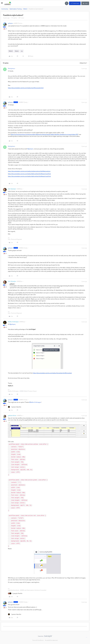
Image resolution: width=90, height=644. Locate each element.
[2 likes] (15, 593)
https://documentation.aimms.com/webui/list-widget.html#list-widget (52, 373)
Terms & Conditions (38, 640)
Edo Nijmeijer (12, 189)
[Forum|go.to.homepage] (8, 3)
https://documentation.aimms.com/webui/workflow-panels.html (26, 88)
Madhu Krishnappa (13, 322)
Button (17, 51)
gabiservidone (12, 416)
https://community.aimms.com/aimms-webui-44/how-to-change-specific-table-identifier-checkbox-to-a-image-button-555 (44, 134)
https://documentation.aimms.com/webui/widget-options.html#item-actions (29, 171)
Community (5, 9)
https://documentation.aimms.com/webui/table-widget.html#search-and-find (29, 174)
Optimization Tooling (16, 9)
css (22, 51)
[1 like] (15, 407)
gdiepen (10, 23)
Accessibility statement (51, 640)
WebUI (25, 9)
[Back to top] (86, 638)
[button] (2, 4)
